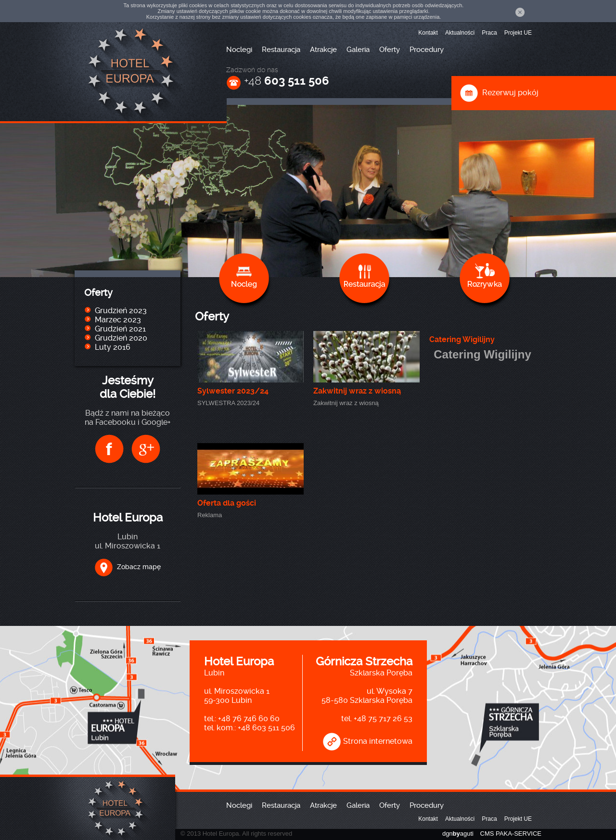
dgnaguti (458, 834)
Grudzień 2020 (121, 338)
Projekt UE (518, 33)
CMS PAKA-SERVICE (511, 834)
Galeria (358, 50)
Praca (489, 33)
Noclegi (239, 50)
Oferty (390, 50)
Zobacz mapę (128, 567)
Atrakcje (323, 50)
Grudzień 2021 (120, 329)
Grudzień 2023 (121, 311)
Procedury (427, 50)
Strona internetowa (367, 741)
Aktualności (460, 33)
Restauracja (281, 50)
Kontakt (428, 33)
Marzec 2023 (118, 320)
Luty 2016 (113, 347)
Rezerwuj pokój (499, 93)
